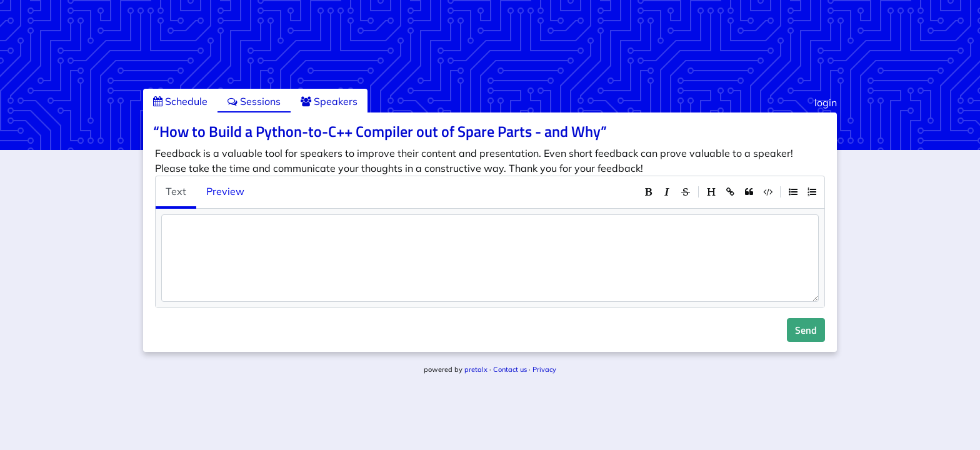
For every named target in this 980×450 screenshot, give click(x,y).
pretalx (476, 369)
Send (806, 330)
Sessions (254, 101)
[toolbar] (730, 192)
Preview (225, 191)
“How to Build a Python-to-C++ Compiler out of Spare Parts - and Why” (380, 131)
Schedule (180, 101)
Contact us (510, 369)
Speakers (329, 101)
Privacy (544, 369)
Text (176, 191)
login (826, 102)
